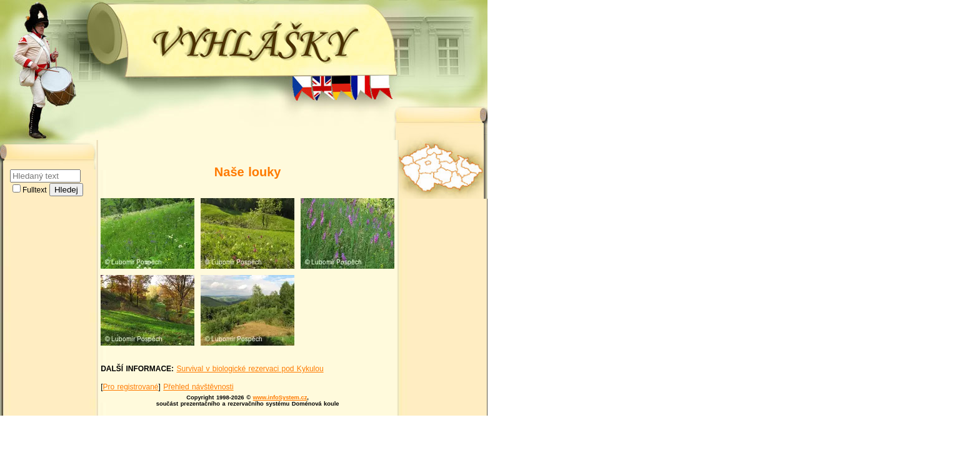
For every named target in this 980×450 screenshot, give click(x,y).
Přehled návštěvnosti (198, 387)
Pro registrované (130, 387)
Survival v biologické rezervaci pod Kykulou (250, 369)
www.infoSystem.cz (280, 397)
